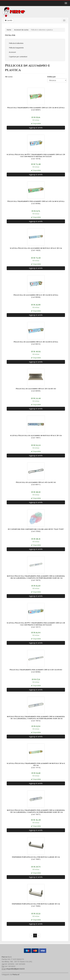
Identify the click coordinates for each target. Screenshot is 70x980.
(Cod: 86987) (36, 99)
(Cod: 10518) (36, 147)
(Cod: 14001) (36, 427)
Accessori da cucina (21, 30)
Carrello (9, 20)
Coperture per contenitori (18, 57)
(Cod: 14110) (36, 756)
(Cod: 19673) (36, 568)
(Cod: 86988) (36, 193)
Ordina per (51, 77)
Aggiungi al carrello (36, 128)
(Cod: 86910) (36, 333)
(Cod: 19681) (36, 848)
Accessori (12, 52)
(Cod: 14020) (36, 240)
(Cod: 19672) (36, 709)
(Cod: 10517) (36, 615)
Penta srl (16, 974)
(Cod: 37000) (36, 521)
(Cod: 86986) (36, 661)
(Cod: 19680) (36, 895)
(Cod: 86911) (36, 474)
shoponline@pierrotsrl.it (15, 969)
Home (9, 30)
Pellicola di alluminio (16, 43)
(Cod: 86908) (36, 286)
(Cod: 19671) (36, 803)
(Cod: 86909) (36, 380)
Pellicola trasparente (16, 48)
